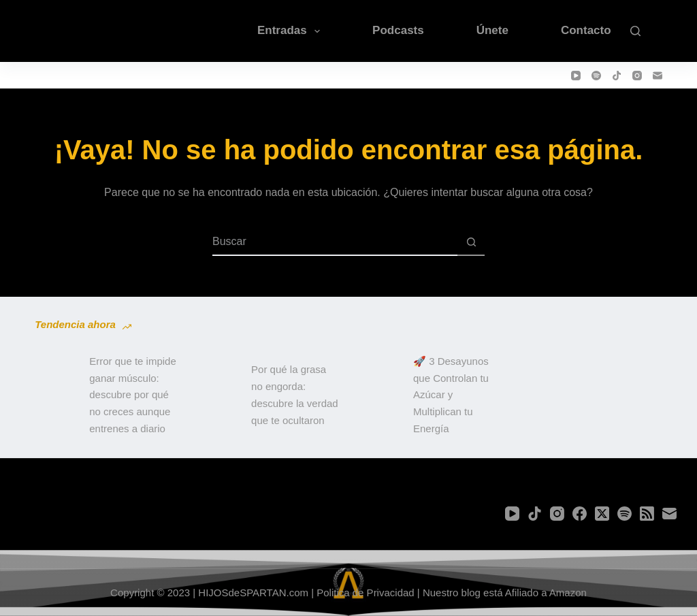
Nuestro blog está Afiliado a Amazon (505, 593)
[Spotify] (596, 76)
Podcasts (398, 30)
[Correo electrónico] (658, 76)
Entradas (291, 31)
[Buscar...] (335, 242)
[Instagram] (637, 76)
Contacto (586, 30)
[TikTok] (617, 76)
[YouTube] (576, 76)
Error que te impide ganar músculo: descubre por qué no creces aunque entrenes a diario (133, 395)
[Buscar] (635, 31)
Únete (492, 30)
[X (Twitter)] (602, 514)
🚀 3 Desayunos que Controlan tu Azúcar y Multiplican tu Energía (451, 395)
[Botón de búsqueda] (471, 242)
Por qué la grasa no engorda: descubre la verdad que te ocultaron (295, 394)
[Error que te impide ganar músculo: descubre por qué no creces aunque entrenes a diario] (55, 395)
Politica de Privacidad (365, 593)
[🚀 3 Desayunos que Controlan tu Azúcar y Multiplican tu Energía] (379, 395)
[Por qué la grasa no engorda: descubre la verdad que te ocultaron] (217, 395)
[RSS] (647, 514)
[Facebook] (580, 514)
